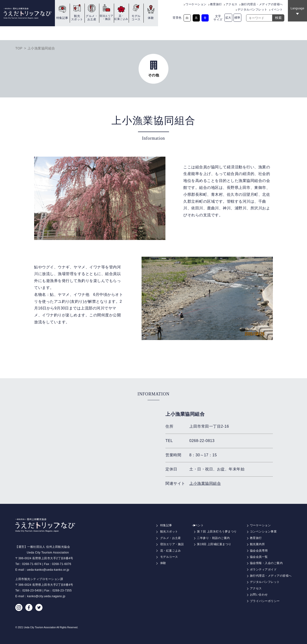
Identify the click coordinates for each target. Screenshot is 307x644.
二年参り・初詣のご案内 (213, 538)
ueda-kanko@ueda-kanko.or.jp (48, 570)
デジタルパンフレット (252, 10)
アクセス (232, 4)
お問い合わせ (259, 595)
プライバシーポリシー (265, 601)
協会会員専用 (259, 551)
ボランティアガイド (263, 569)
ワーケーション (196, 4)
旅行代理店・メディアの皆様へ (262, 4)
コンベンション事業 (263, 532)
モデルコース (136, 18)
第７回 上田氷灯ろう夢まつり (217, 532)
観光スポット (77, 18)
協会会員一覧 (259, 557)
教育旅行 (216, 4)
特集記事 (62, 18)
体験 (151, 18)
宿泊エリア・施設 (106, 17)
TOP (19, 48)
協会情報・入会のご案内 (266, 563)
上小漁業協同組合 (205, 483)
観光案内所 (257, 544)
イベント (277, 10)
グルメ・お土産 (92, 18)
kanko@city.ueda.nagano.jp (46, 596)
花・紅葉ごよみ (121, 17)
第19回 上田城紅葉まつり (214, 544)
